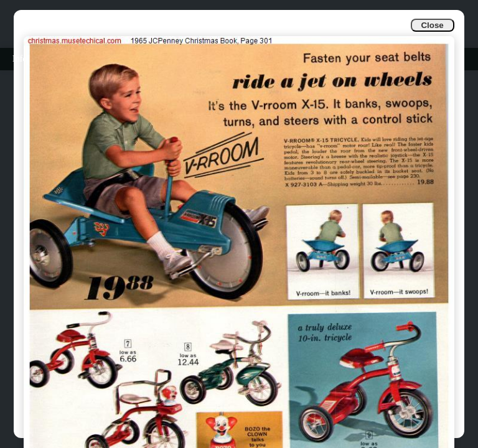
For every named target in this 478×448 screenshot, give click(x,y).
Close (432, 25)
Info (20, 59)
